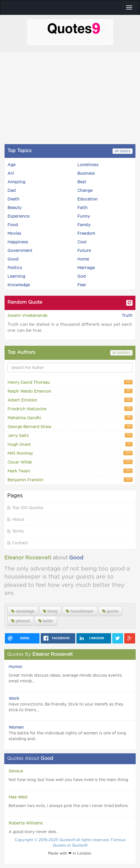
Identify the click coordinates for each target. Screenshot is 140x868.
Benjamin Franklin (70, 480)
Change (85, 191)
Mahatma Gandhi (70, 418)
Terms (15, 531)
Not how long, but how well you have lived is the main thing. (69, 780)
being (50, 611)
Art (11, 174)
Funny (84, 216)
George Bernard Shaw (70, 427)
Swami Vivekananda (27, 316)
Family (84, 225)
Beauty (14, 208)
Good (13, 259)
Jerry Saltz (70, 435)
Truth (127, 316)
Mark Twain (70, 471)
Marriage (86, 268)
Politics (15, 268)
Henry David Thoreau (70, 382)
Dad (11, 191)
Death (13, 199)
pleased (20, 621)
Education (87, 199)
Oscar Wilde (70, 462)
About (16, 520)
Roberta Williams (26, 823)
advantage (23, 611)
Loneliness (88, 165)
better (46, 621)
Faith (82, 208)
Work (14, 699)
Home (83, 259)
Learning (16, 277)
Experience (18, 216)
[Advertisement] (70, 98)
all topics (123, 151)
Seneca (16, 771)
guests (110, 611)
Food (13, 225)
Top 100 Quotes (25, 508)
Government (20, 251)
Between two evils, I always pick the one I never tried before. (69, 806)
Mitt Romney (70, 453)
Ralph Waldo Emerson (70, 391)
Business (86, 174)
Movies (14, 234)
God (81, 277)
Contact (18, 543)
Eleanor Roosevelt (28, 558)
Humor (15, 667)
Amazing (16, 182)
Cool (82, 242)
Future (84, 251)
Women (16, 728)
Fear (82, 285)
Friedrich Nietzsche (70, 409)
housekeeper (80, 611)
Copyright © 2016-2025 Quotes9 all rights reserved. (63, 840)
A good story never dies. (33, 832)
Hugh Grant (70, 444)
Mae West (18, 797)
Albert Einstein (70, 400)
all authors (121, 353)
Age (11, 165)
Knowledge (19, 285)
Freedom (86, 234)
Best (82, 182)
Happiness (18, 242)
